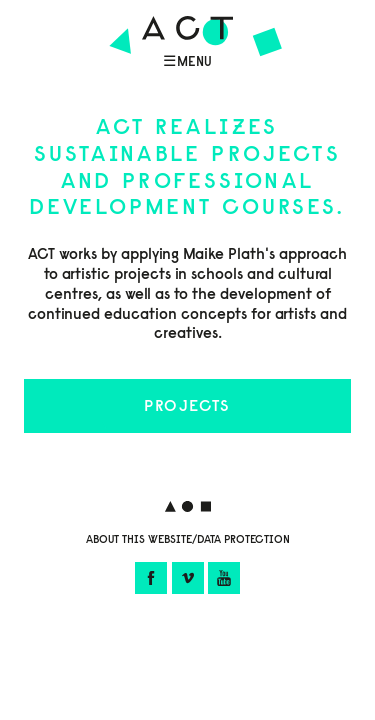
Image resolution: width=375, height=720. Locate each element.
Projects (187, 405)
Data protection (243, 539)
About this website (139, 539)
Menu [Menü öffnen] (194, 61)
